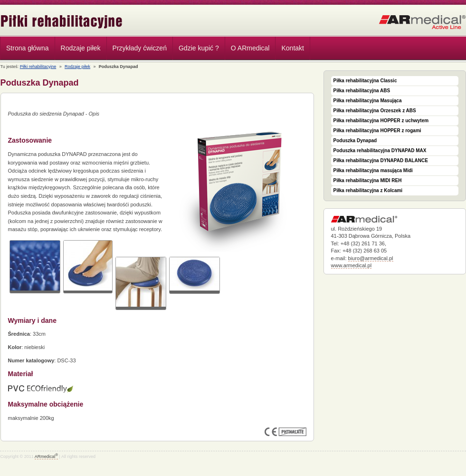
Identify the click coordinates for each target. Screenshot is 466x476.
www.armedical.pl (352, 265)
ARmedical (46, 457)
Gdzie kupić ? (199, 48)
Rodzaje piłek (78, 49)
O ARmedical (250, 48)
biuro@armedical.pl (371, 258)
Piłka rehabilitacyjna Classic (365, 81)
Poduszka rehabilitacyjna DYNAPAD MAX (380, 151)
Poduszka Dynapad (355, 141)
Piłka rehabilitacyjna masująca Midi (373, 170)
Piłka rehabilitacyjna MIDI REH (368, 180)
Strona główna (28, 48)
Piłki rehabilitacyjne (62, 22)
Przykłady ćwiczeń (140, 48)
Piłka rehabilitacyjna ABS (362, 91)
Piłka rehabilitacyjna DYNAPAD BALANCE (381, 160)
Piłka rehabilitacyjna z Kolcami (368, 190)
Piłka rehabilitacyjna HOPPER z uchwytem (381, 121)
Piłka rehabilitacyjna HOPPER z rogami (377, 131)
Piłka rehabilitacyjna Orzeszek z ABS (375, 111)
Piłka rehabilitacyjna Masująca (368, 101)
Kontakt (292, 48)
